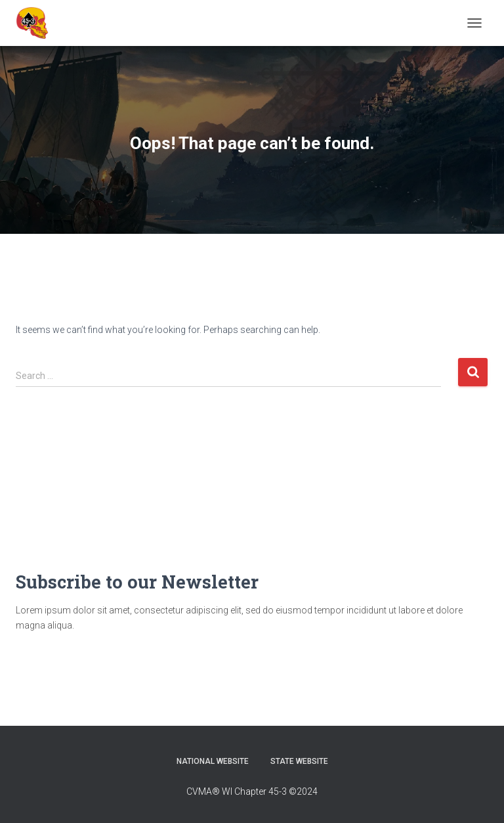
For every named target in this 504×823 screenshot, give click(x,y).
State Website (299, 761)
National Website (213, 761)
